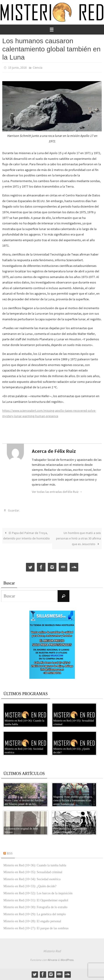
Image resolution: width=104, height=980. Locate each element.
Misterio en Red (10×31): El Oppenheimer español (36, 900)
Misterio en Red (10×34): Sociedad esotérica (32, 879)
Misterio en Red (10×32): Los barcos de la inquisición (38, 893)
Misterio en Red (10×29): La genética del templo (35, 914)
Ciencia (38, 68)
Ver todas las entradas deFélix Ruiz (57, 492)
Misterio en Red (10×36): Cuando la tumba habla (35, 865)
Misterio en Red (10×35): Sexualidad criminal (33, 872)
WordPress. (67, 960)
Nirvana (52, 960)
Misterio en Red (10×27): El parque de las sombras (36, 928)
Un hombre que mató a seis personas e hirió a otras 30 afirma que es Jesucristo (78, 538)
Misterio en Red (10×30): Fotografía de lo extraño (35, 907)
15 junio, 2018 (17, 68)
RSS (10, 853)
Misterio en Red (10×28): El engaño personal (32, 921)
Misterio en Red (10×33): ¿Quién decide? (30, 886)
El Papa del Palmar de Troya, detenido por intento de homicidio (27, 536)
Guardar (14, 510)
